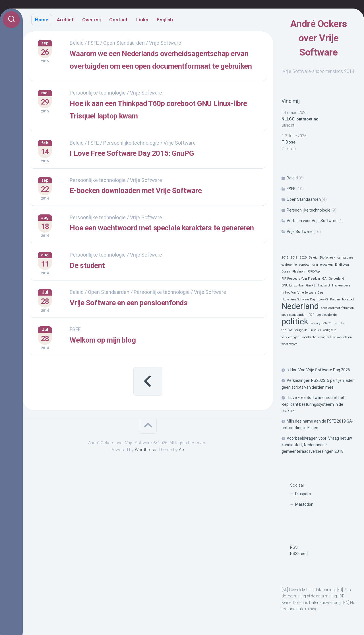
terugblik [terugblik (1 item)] (301, 330)
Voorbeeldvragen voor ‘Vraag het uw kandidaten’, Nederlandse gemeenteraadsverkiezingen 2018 (317, 445)
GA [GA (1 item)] (324, 279)
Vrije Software (300, 232)
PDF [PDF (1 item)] (311, 315)
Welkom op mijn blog (122, 370)
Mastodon (304, 504)
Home (42, 20)
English (165, 20)
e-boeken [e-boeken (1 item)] (326, 265)
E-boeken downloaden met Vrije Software (164, 212)
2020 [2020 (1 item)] (303, 258)
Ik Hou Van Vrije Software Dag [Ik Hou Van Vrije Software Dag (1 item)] (302, 293)
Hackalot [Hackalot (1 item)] (324, 285)
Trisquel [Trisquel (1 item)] (315, 330)
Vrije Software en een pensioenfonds (155, 334)
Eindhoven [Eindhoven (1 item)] (342, 265)
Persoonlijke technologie (309, 210)
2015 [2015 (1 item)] (285, 258)
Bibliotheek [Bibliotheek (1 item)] (328, 258)
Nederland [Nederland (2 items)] (300, 306)
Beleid (292, 178)
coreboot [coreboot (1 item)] (305, 265)
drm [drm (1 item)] (315, 265)
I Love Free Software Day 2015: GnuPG (158, 176)
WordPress (145, 480)
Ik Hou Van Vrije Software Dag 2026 (318, 370)
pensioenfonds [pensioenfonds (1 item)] (327, 315)
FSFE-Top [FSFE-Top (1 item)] (314, 272)
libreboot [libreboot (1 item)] (348, 299)
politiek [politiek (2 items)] (295, 322)
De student (102, 297)
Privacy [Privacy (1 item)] (315, 323)
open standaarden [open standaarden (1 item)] (294, 315)
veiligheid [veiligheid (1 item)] (330, 330)
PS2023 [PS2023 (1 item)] (327, 323)
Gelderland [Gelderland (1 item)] (336, 279)
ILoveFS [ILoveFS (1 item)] (323, 299)
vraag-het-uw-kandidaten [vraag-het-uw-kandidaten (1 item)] (335, 337)
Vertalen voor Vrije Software (312, 221)
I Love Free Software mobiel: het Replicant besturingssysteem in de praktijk (313, 404)
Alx (182, 480)
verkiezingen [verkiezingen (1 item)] (290, 337)
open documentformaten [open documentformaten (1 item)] (337, 308)
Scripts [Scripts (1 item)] (339, 323)
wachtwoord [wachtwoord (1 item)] (289, 344)
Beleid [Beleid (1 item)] (313, 258)
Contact (118, 20)
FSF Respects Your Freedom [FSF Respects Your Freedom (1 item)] (301, 279)
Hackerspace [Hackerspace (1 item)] (341, 285)
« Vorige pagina (148, 411)
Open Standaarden (304, 199)
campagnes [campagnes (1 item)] (346, 258)
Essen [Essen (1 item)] (286, 272)
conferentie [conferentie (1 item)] (289, 265)
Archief (65, 20)
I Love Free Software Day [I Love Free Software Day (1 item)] (298, 299)
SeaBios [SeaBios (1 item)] (287, 330)
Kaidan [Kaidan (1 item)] (335, 299)
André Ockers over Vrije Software (319, 38)
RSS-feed (299, 554)
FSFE (291, 189)
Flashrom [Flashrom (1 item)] (299, 272)
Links (142, 20)
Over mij (91, 20)
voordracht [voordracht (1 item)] (309, 337)
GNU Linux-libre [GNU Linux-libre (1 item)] (293, 285)
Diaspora (303, 494)
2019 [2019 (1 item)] (294, 258)
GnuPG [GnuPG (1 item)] (311, 285)
